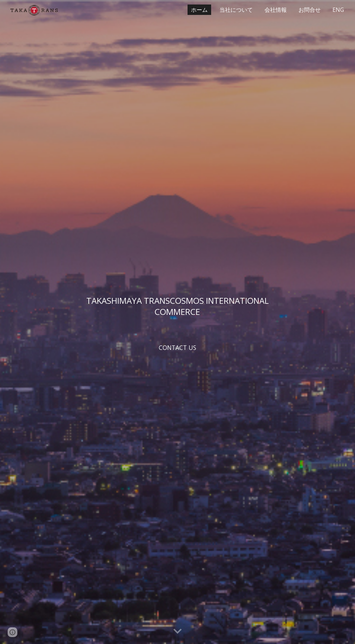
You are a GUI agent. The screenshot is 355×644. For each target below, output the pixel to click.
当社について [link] (236, 10)
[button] (177, 632)
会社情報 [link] (276, 10)
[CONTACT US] (177, 347)
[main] (177, 306)
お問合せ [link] (310, 10)
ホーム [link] (199, 10)
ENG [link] (338, 10)
